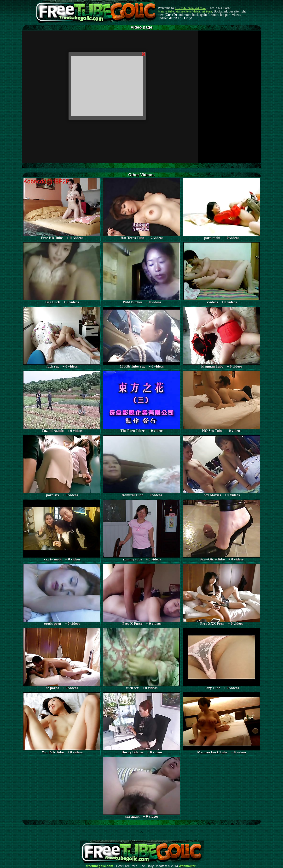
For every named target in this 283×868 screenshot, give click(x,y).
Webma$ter (187, 866)
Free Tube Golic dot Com (190, 8)
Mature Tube (166, 12)
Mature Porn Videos (188, 12)
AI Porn (207, 12)
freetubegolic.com (100, 866)
